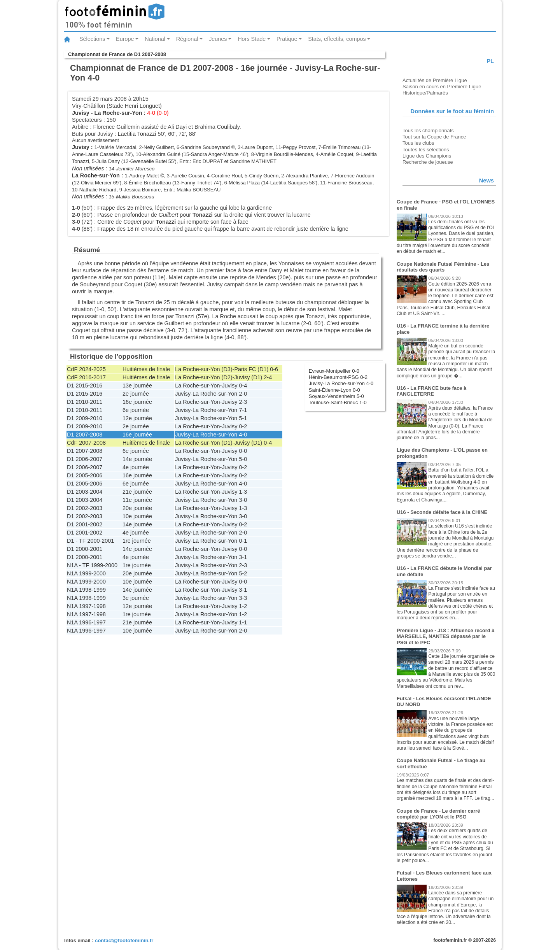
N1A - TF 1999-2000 (92, 565)
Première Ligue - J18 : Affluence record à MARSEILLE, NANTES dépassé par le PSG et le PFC (445, 636)
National (155, 39)
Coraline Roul (226, 176)
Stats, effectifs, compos (337, 39)
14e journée (137, 459)
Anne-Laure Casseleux (98, 154)
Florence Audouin (355, 176)
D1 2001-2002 (85, 524)
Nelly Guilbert (159, 147)
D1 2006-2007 (85, 459)
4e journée (136, 467)
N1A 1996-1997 (86, 622)
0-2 (243, 426)
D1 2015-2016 (85, 386)
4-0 (243, 435)
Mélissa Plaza (244, 183)
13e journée (137, 386)
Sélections (92, 39)
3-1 (243, 557)
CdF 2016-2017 (86, 377)
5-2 (243, 573)
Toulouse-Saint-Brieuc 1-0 (338, 402)
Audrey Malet (144, 176)
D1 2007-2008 (85, 435)
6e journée (136, 410)
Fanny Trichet (196, 183)
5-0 (243, 459)
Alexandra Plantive (307, 176)
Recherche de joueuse (428, 162)
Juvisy (81, 113)
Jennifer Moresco (135, 169)
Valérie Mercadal (117, 147)
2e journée (136, 394)
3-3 (243, 598)
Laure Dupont (258, 147)
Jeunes (218, 39)
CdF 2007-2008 (86, 443)
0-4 (243, 386)
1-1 (243, 622)
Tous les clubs (418, 143)
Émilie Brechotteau (150, 183)
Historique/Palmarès (425, 93)
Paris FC (245, 369)
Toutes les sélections (426, 150)
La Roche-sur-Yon (118, 113)
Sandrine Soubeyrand (206, 147)
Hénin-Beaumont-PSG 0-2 (338, 377)
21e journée (137, 492)
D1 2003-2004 (85, 492)
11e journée (137, 500)
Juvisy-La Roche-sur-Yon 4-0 (341, 383)
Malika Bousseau (135, 197)
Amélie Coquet (337, 154)
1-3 (243, 492)
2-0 (243, 394)
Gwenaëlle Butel (149, 161)
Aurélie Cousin (187, 176)
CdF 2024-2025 (86, 369)
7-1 (243, 410)
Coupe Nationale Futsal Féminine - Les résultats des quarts (443, 267)
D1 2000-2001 (85, 549)
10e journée (137, 516)
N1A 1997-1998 (86, 606)
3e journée (136, 598)
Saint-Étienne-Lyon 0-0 (334, 390)
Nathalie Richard (98, 190)
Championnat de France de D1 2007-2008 (117, 54)
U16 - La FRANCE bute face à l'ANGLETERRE (431, 391)
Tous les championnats (428, 131)
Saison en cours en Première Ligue (442, 87)
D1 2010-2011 (85, 402)
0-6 (274, 369)
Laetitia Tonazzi (137, 134)
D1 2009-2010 (85, 418)
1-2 (243, 606)
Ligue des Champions (427, 156)
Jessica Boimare (142, 190)
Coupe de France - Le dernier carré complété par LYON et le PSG (438, 814)
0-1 (243, 541)
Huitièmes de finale (146, 369)
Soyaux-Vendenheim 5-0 (336, 396)
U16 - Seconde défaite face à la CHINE (442, 512)
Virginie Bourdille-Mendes (284, 154)
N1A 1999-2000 (86, 573)
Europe (125, 39)
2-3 (243, 402)
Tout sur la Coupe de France (434, 137)
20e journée (137, 508)
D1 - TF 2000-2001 (90, 541)
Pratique (287, 39)
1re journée (137, 541)
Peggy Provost (299, 147)
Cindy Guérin (264, 176)
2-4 (268, 377)
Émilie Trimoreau (342, 147)
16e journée (137, 402)
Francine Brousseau (350, 183)
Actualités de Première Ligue (435, 80)
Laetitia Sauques (289, 183)
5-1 (243, 418)
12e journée (137, 418)
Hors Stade (252, 39)
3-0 (243, 500)
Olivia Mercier (96, 183)
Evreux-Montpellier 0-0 (334, 371)
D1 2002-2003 (85, 508)
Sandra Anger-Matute (215, 154)
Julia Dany (108, 161)
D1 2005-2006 (85, 475)
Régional (187, 39)
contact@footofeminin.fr (124, 940)
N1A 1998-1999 (86, 590)
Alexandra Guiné (162, 154)
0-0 (243, 451)
